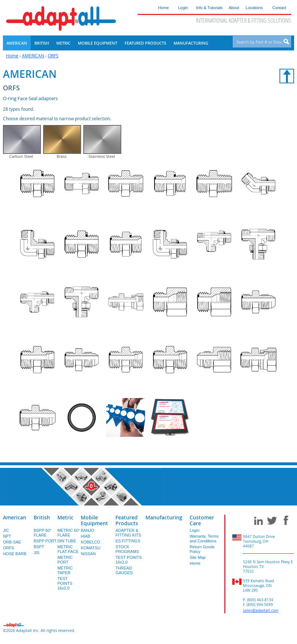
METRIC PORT (65, 571)
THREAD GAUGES (124, 581)
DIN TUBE (67, 552)
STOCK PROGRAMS (127, 560)
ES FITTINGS (128, 552)
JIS (37, 564)
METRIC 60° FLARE (69, 544)
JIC (6, 541)
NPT (7, 547)
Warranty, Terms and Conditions (204, 550)
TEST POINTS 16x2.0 (65, 594)
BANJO (87, 541)
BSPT (39, 558)
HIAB (85, 547)
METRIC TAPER (65, 581)
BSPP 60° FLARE (43, 544)
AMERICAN (33, 56)
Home (12, 56)
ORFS (53, 56)
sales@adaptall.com (261, 622)
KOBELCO (90, 553)
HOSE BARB (15, 565)
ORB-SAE (12, 553)
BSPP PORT (45, 552)
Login (195, 541)
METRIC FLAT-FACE (68, 560)
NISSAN (88, 565)
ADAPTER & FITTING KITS (128, 544)
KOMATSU (91, 559)
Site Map (197, 568)
